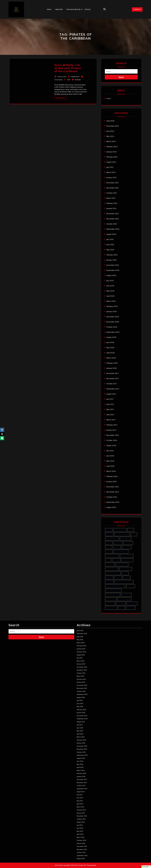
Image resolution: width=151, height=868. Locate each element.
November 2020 (113, 219)
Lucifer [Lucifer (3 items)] (118, 578)
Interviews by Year (74, 9)
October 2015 (112, 497)
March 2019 (111, 301)
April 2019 (110, 296)
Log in (109, 98)
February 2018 (112, 363)
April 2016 (110, 466)
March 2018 (111, 358)
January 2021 (111, 208)
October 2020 (112, 224)
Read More (61, 98)
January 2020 (111, 260)
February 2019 (112, 306)
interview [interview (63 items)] (110, 565)
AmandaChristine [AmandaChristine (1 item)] (122, 534)
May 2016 (110, 461)
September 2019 (113, 270)
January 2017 (111, 430)
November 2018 (113, 322)
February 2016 (112, 476)
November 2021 (113, 188)
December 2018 (113, 317)
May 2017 (110, 409)
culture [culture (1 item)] (109, 543)
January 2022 (111, 177)
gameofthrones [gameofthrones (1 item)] (112, 556)
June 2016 (110, 456)
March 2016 (111, 471)
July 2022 (110, 167)
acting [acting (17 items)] (109, 530)
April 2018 (110, 353)
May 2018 (110, 348)
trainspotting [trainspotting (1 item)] (111, 608)
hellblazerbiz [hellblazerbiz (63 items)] (127, 560)
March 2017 (111, 420)
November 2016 (113, 435)
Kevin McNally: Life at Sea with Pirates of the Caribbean (68, 68)
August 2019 (111, 275)
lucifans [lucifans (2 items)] (109, 578)
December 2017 (113, 373)
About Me (59, 9)
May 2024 (110, 136)
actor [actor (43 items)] (131, 530)
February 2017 (112, 425)
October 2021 (112, 193)
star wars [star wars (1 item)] (110, 603)
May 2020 (110, 250)
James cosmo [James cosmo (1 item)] (122, 565)
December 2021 (113, 183)
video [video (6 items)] (122, 608)
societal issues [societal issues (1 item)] (124, 599)
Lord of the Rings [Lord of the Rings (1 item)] (113, 573)
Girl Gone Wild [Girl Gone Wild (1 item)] (127, 556)
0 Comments (59, 80)
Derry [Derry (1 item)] (109, 547)
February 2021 (112, 203)
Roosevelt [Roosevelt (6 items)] (126, 595)
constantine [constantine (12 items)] (126, 539)
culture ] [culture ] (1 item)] (118, 543)
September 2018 (113, 332)
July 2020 (110, 239)
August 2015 (111, 507)
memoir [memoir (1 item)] (109, 582)
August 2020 (111, 234)
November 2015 (113, 492)
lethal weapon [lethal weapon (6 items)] (112, 569)
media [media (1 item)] (127, 578)
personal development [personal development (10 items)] (124, 582)
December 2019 (113, 265)
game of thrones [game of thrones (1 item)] (121, 552)
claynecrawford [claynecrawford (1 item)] (112, 539)
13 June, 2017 (62, 77)
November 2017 (113, 378)
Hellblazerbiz (75, 77)
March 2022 (111, 172)
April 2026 (110, 121)
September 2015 (113, 502)
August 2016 (111, 445)
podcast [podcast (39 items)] (131, 586)
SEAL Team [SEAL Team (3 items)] (111, 599)
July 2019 (110, 281)
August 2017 (111, 394)
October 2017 (112, 384)
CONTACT (137, 9)
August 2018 (111, 337)
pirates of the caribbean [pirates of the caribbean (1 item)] (115, 586)
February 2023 (112, 157)
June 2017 (110, 404)
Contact (88, 9)
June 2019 (110, 286)
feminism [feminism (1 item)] (127, 547)
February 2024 (112, 147)
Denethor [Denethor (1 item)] (128, 543)
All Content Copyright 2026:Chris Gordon (69, 865)
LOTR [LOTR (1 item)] (125, 573)
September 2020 (113, 229)
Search (121, 77)
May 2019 (110, 291)
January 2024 (111, 152)
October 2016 (112, 440)
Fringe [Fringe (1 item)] (109, 552)
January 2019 (111, 311)
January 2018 (111, 368)
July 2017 (110, 399)
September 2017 (113, 389)
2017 (69, 80)
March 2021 (111, 198)
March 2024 (111, 141)
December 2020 (113, 214)
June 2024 (110, 131)
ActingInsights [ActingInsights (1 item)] (120, 530)
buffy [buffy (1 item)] (134, 534)
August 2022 (111, 162)
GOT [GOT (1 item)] (108, 560)
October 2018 (112, 327)
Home (49, 9)
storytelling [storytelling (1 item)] (132, 603)
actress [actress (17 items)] (109, 534)
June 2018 (110, 342)
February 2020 (112, 255)
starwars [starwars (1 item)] (121, 603)
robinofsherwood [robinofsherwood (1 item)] (113, 595)
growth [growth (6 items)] (116, 560)
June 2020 (110, 244)
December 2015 (113, 487)
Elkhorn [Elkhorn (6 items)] (117, 547)
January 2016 (111, 482)
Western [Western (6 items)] (131, 608)
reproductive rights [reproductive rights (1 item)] (113, 591)
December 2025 (113, 126)
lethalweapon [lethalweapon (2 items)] (126, 569)
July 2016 (110, 451)
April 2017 (110, 415)
